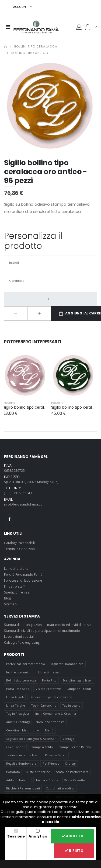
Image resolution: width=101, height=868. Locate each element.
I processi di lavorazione (23, 580)
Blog (7, 598)
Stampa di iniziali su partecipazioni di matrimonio (42, 630)
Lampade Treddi (79, 689)
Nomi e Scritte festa (50, 722)
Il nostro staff (14, 586)
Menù (49, 730)
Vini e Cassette (75, 780)
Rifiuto (74, 851)
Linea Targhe (16, 705)
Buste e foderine (38, 772)
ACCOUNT (21, 7)
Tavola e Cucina (47, 780)
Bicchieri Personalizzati (23, 788)
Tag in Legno (71, 705)
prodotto (9, 403)
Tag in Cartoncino (44, 705)
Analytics (38, 836)
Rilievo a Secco (56, 755)
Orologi (70, 763)
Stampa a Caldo (42, 747)
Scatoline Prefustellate (72, 772)
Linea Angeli (15, 697)
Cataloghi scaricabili (19, 543)
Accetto (73, 836)
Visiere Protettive (48, 689)
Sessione (16, 836)
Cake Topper (15, 747)
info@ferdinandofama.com (25, 504)
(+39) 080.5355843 (18, 493)
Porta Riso (49, 680)
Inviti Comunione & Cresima (56, 713)
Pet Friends (51, 763)
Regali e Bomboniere (21, 763)
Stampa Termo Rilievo (75, 747)
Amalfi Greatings (18, 722)
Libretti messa (48, 672)
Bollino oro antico (30, 53)
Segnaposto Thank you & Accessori (31, 739)
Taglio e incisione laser (23, 755)
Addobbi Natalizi (18, 780)
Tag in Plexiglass (18, 713)
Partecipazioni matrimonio (26, 664)
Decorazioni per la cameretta (51, 697)
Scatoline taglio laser (77, 680)
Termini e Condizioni (20, 549)
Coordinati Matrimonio (23, 730)
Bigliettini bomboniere (67, 664)
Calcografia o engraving (22, 642)
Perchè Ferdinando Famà (23, 574)
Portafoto (13, 772)
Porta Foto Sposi (18, 689)
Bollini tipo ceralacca (36, 46)
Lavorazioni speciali (19, 636)
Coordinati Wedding (60, 788)
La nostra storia (16, 568)
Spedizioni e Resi (17, 592)
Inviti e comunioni (19, 672)
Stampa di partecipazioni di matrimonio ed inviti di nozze (48, 625)
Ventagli (68, 739)
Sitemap (10, 604)
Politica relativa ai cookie (71, 819)
